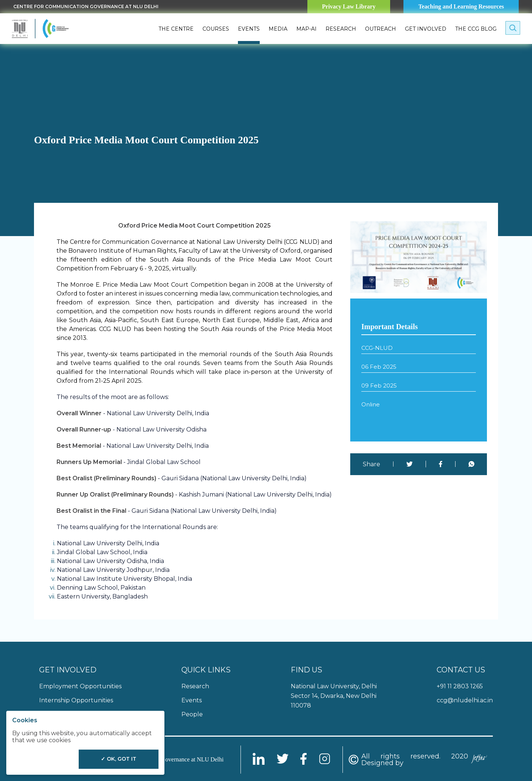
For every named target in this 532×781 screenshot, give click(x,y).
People (192, 714)
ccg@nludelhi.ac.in (465, 700)
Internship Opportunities (76, 700)
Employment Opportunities (80, 686)
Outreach (381, 29)
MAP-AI (306, 29)
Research (341, 29)
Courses (216, 29)
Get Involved (426, 29)
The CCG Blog (476, 29)
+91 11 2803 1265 (460, 686)
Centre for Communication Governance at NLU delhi (86, 6)
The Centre (176, 29)
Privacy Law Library (349, 6)
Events (249, 29)
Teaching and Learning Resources (461, 6)
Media (278, 29)
